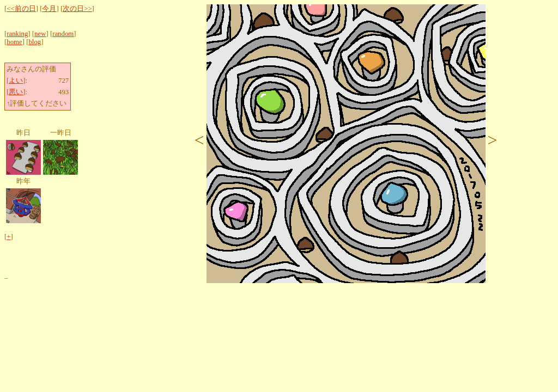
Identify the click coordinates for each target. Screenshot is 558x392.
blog (35, 42)
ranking (17, 34)
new (40, 34)
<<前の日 (21, 9)
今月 (49, 9)
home (14, 42)
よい (16, 81)
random (63, 34)
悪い (16, 92)
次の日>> (77, 9)
